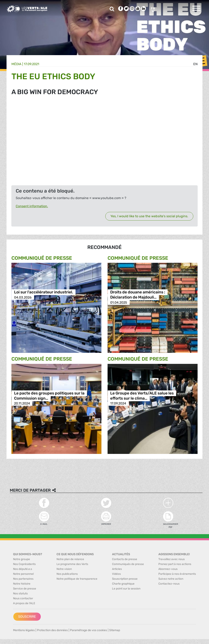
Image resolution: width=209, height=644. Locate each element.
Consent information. (32, 206)
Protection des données (52, 630)
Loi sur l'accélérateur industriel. (44, 292)
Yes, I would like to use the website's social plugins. (149, 216)
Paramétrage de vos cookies (88, 630)
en (195, 64)
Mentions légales (24, 630)
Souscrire (27, 617)
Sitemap (115, 630)
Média (16, 64)
